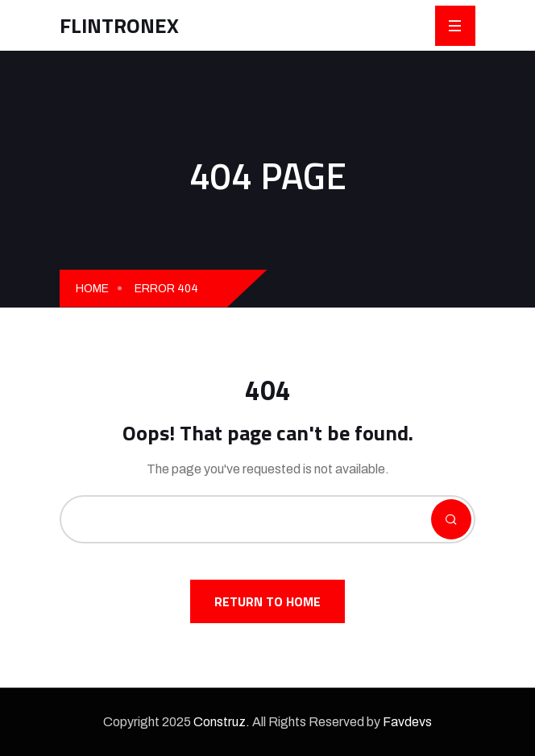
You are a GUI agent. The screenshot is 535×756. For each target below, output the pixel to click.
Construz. (222, 722)
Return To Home (267, 601)
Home (92, 289)
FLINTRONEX (119, 25)
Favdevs (407, 722)
